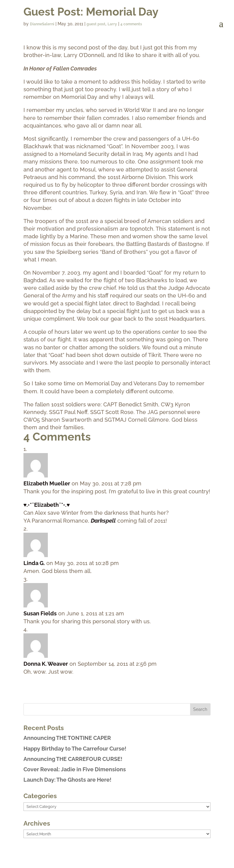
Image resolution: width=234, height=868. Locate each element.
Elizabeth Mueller (47, 483)
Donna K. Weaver (46, 664)
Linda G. (34, 563)
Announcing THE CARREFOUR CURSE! (73, 759)
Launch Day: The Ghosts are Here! (67, 780)
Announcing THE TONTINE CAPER (67, 738)
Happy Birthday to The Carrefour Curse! (75, 749)
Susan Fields (40, 613)
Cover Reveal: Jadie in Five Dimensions (75, 769)
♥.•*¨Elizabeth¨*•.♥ (47, 505)
